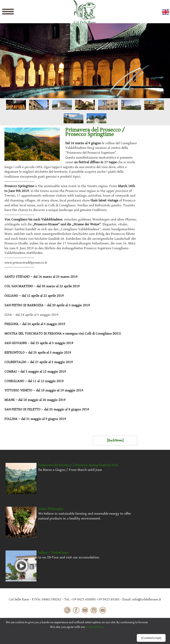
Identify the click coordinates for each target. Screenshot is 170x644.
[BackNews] (115, 440)
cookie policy (94, 627)
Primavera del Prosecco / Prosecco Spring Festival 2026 (78, 465)
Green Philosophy (51, 509)
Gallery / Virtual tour (53, 553)
